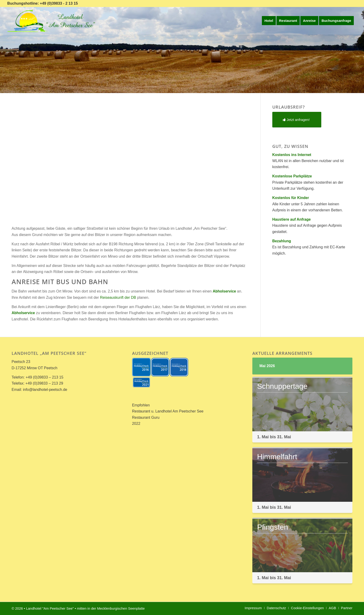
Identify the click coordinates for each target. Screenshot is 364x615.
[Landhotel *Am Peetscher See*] (52, 21)
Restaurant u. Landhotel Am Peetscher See (168, 411)
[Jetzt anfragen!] (297, 120)
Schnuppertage (282, 386)
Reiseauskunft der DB (118, 298)
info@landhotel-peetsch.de (45, 390)
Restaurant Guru (146, 417)
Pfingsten (272, 527)
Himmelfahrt (277, 457)
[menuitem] (269, 21)
